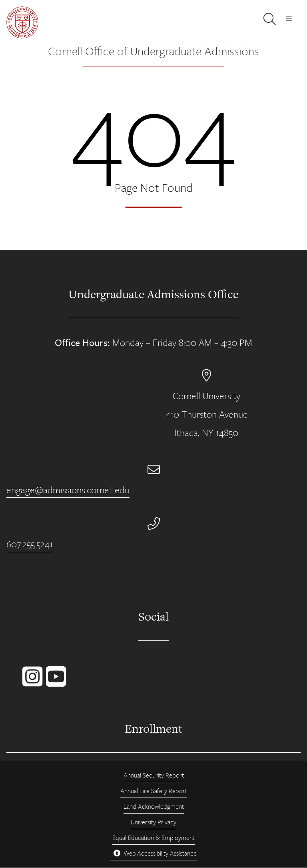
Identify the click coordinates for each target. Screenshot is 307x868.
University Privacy (153, 822)
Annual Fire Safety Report (154, 791)
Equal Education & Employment (153, 838)
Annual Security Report (154, 775)
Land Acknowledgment (154, 806)
